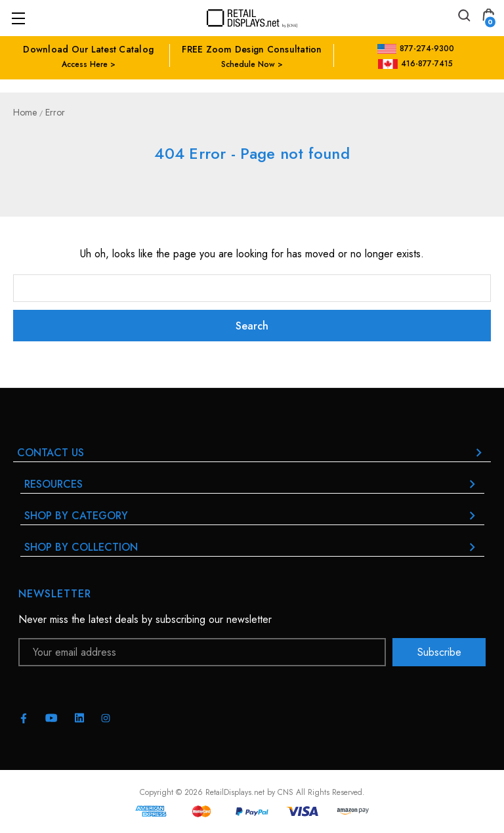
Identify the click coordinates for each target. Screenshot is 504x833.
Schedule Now (248, 64)
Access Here (85, 64)
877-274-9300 (416, 49)
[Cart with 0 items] (488, 17)
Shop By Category (252, 516)
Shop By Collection (252, 547)
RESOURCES (252, 484)
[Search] (463, 17)
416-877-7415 (415, 64)
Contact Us (252, 453)
